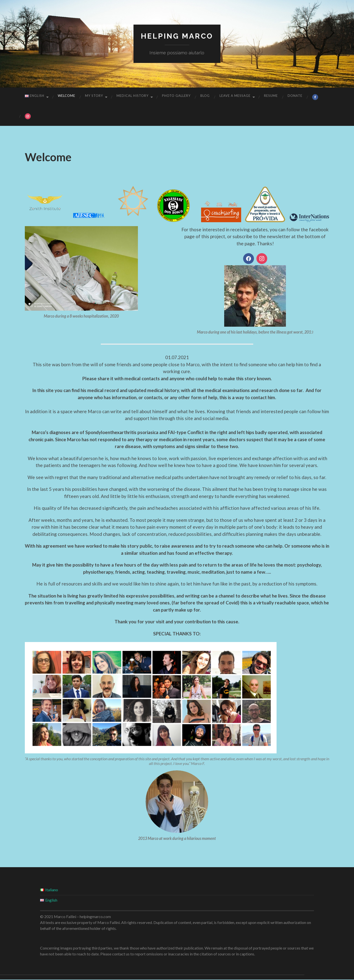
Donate (295, 96)
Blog (205, 96)
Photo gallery (176, 96)
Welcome (66, 96)
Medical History (133, 96)
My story (94, 96)
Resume (271, 96)
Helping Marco (177, 36)
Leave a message (235, 96)
